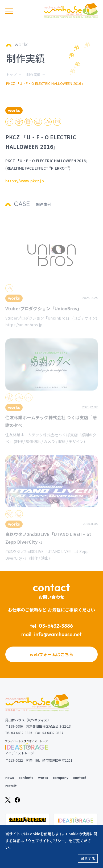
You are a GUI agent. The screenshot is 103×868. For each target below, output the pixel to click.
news (10, 778)
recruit (11, 786)
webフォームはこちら (52, 654)
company (61, 778)
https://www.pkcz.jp (25, 182)
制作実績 (33, 75)
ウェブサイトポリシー (46, 841)
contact (80, 778)
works (43, 778)
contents (26, 778)
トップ (11, 75)
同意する (88, 858)
